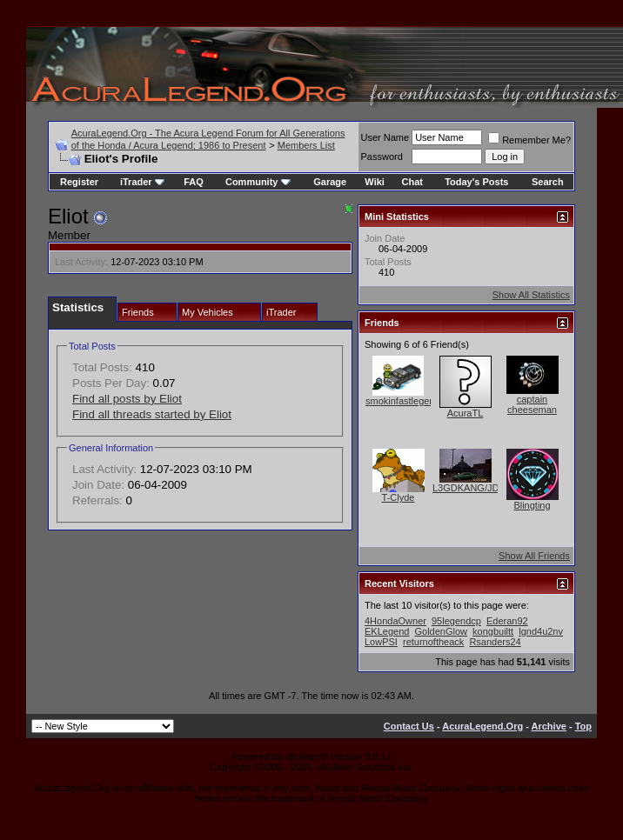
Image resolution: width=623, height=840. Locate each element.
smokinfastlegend (403, 401)
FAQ (194, 182)
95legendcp (456, 621)
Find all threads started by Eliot (152, 414)
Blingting (532, 505)
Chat (412, 182)
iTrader (142, 182)
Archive (549, 726)
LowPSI (381, 642)
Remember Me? (529, 140)
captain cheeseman (532, 404)
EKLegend (387, 631)
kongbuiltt (493, 631)
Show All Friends (534, 556)
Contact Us (409, 726)
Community (258, 182)
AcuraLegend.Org (482, 726)
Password (382, 157)
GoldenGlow (441, 631)
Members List (306, 145)
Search (548, 182)
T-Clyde (399, 497)
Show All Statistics (531, 295)
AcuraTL (466, 413)
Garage (330, 182)
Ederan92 (507, 621)
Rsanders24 (495, 642)
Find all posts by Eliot (127, 399)
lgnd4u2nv (541, 631)
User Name (385, 137)
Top (583, 726)
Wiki (375, 182)
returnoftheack (433, 642)
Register (79, 182)
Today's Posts (476, 182)
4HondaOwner (395, 621)
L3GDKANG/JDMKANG (483, 488)
